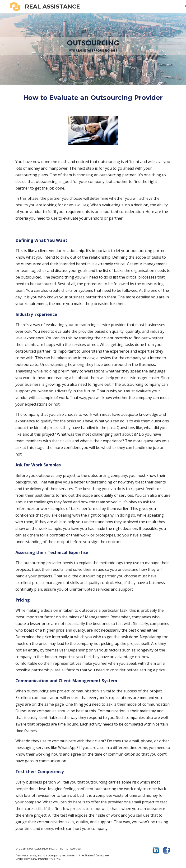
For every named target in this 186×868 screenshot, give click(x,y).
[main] (93, 98)
